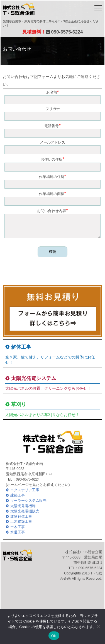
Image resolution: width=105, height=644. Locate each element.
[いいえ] (98, 626)
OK (54, 636)
